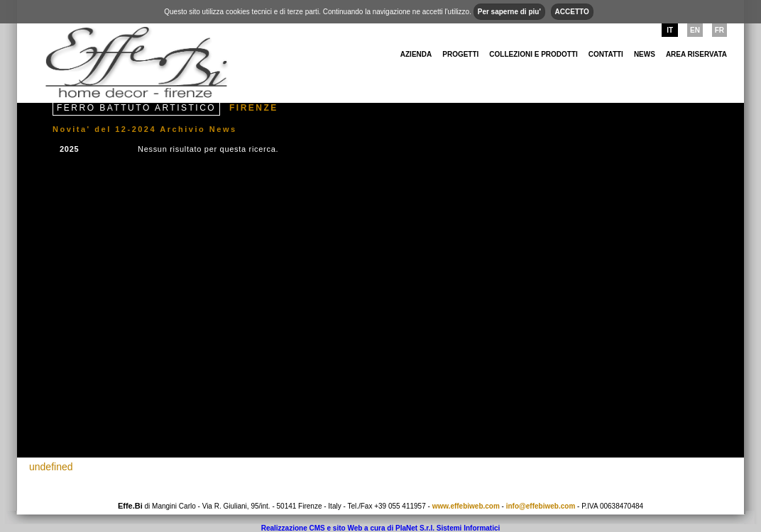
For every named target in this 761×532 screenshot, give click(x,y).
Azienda (416, 54)
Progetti (460, 54)
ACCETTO (572, 12)
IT (670, 30)
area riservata (696, 54)
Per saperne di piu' (509, 12)
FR (719, 30)
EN (695, 30)
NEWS (645, 54)
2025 (69, 149)
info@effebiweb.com (541, 506)
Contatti (606, 54)
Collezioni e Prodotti (533, 54)
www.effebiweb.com (466, 506)
